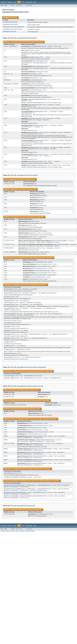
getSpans (30, 452)
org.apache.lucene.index (10, 22)
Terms (17, 324)
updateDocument (33, 107)
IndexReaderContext (40, 47)
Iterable (50, 107)
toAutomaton (31, 260)
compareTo (28, 51)
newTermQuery (40, 533)
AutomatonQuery (9, 298)
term (35, 189)
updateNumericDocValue (36, 171)
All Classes (29, 5)
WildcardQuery (9, 367)
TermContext (13, 47)
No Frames (19, 5)
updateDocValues (34, 167)
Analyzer (39, 123)
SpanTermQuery (9, 490)
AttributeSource (30, 324)
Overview (3, 2)
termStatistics (32, 255)
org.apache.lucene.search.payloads (13, 27)
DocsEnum (7, 81)
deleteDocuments (34, 58)
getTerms (41, 218)
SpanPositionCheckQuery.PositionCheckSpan (18, 514)
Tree (23, 2)
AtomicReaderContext (40, 452)
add (30, 228)
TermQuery (7, 355)
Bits (56, 452)
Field (50, 167)
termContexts (57, 420)
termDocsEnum (34, 81)
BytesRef (24, 103)
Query (13, 533)
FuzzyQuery (7, 306)
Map (12, 420)
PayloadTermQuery (10, 390)
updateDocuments (34, 136)
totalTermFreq (40, 90)
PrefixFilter (8, 332)
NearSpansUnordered (10, 510)
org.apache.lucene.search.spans (12, 29)
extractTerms (36, 270)
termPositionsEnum (36, 85)
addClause (55, 248)
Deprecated (29, 2)
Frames (13, 5)
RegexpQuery (8, 338)
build (31, 47)
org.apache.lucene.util (9, 31)
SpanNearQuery (21, 503)
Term (15, 18)
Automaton (12, 260)
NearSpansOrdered (10, 503)
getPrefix (40, 200)
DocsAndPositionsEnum (11, 85)
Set (42, 270)
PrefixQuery (8, 334)
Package (9, 2)
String (54, 102)
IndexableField (26, 109)
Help (35, 2)
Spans (6, 452)
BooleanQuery (63, 248)
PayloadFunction (30, 390)
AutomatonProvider (35, 347)
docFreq (38, 73)
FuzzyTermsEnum (9, 324)
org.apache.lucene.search (10, 24)
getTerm (42, 206)
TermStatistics (9, 255)
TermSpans (7, 494)
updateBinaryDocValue (35, 102)
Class (15, 2)
